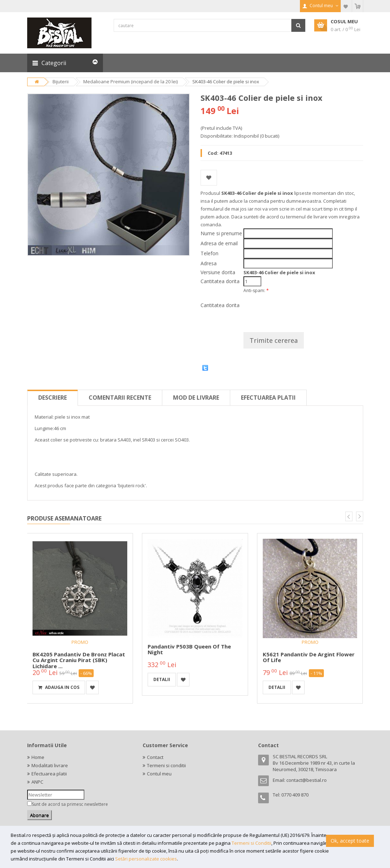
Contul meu (159, 774)
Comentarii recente (120, 398)
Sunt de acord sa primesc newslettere (70, 804)
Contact (155, 757)
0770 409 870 (295, 795)
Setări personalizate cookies (146, 859)
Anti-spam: (256, 290)
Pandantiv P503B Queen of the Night (189, 649)
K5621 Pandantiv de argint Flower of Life (309, 657)
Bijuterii (61, 82)
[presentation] (298, 310)
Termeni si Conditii (251, 843)
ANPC (37, 782)
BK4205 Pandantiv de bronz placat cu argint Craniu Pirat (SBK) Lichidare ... (79, 660)
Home (38, 757)
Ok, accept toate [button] (350, 841)
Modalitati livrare (50, 765)
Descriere (53, 398)
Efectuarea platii (268, 398)
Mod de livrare (196, 398)
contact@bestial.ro (307, 780)
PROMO (80, 642)
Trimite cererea (274, 340)
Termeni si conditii (166, 765)
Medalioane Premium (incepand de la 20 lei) (130, 82)
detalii (162, 679)
